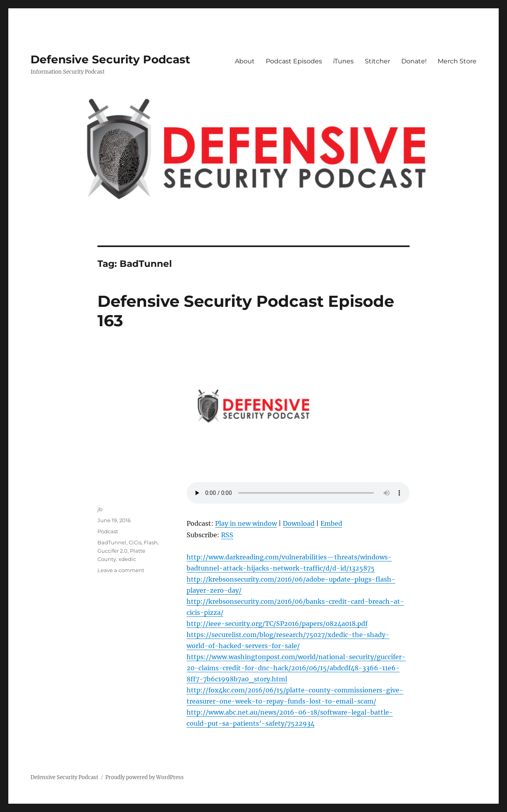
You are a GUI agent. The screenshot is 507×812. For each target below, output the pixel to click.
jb (100, 509)
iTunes (343, 61)
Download (299, 523)
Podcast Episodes (294, 61)
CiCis (135, 542)
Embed (331, 523)
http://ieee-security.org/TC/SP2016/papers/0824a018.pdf (277, 624)
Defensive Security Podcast (110, 59)
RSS (227, 535)
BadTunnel (112, 542)
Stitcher (377, 61)
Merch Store (457, 61)
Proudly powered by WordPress (145, 777)
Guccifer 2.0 (112, 551)
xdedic (127, 559)
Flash (151, 542)
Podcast (108, 531)
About (245, 61)
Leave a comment (121, 570)
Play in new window (246, 523)
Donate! (414, 61)
